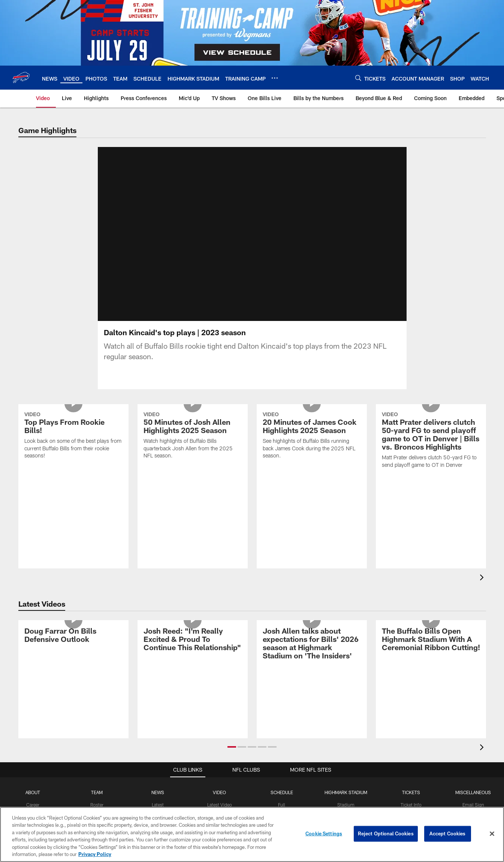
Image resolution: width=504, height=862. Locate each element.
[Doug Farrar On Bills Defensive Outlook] (73, 645)
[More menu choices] (275, 78)
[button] (232, 756)
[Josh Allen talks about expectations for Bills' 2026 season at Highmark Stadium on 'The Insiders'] (312, 653)
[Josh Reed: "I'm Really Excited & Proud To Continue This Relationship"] (193, 649)
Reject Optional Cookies (386, 834)
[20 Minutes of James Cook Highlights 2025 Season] (312, 445)
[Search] (358, 78)
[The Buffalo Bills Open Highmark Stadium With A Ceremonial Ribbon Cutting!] (431, 649)
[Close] (492, 834)
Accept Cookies (448, 834)
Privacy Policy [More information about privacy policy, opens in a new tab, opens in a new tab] (95, 854)
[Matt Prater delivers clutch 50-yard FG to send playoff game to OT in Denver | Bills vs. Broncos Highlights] (431, 450)
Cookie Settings (324, 834)
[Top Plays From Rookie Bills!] (73, 445)
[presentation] (483, 587)
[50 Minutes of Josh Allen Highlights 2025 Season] (193, 445)
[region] (252, 834)
